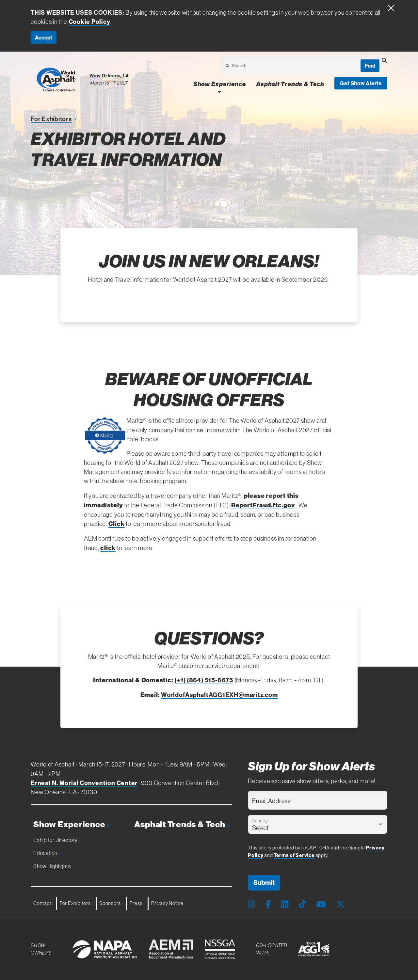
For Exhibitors (51, 119)
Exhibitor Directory (57, 840)
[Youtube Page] (321, 905)
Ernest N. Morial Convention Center (84, 783)
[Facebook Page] (268, 905)
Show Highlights (53, 866)
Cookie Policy (89, 22)
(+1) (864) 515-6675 (204, 680)
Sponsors (111, 903)
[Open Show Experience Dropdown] (219, 92)
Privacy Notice (169, 903)
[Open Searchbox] (384, 60)
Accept (44, 38)
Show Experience (71, 824)
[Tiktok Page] (302, 905)
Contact (43, 903)
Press (137, 903)
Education (47, 853)
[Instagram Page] (251, 905)
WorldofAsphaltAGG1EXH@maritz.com (219, 695)
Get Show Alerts (361, 83)
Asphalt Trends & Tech (182, 824)
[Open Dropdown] (269, 67)
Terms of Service (294, 855)
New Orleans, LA (110, 76)
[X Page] (340, 905)
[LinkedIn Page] (285, 905)
